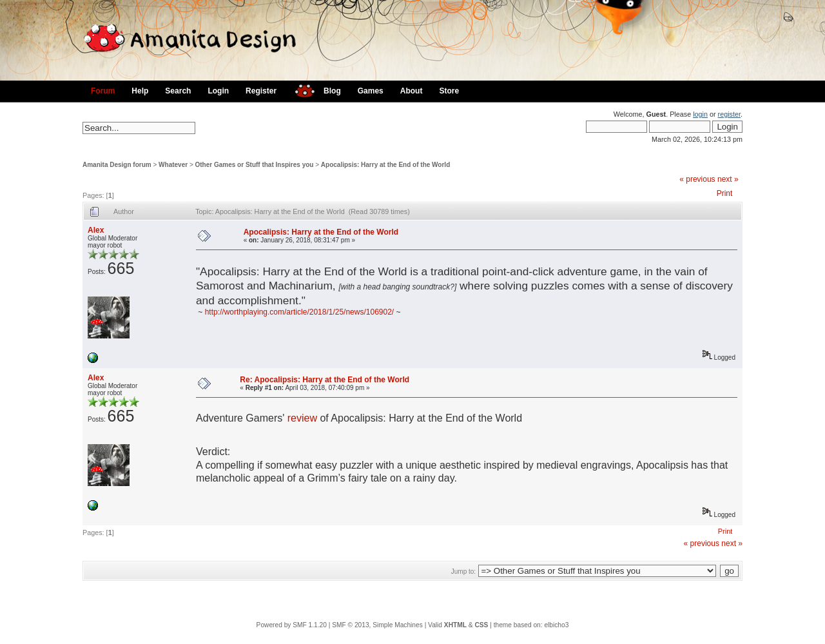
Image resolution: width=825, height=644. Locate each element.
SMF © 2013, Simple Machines (377, 625)
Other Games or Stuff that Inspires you (255, 165)
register (729, 114)
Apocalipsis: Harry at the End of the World (385, 165)
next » (728, 179)
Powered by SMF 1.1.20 (292, 625)
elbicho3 (556, 625)
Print (725, 193)
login (700, 114)
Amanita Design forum (117, 165)
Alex (96, 230)
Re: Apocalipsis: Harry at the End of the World (325, 380)
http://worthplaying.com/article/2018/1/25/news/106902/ (300, 312)
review (302, 418)
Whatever (173, 165)
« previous (697, 179)
